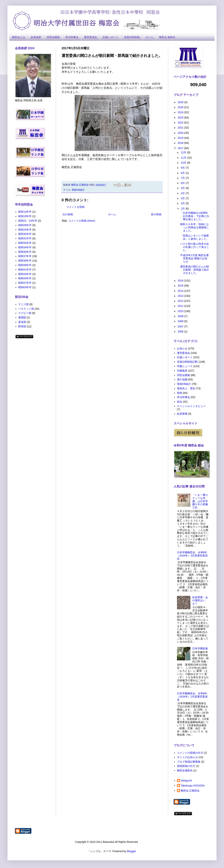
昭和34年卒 (25, 247)
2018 (181, 143)
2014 (181, 291)
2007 (181, 326)
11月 (184, 158)
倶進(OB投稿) (132, 37)
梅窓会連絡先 (185, 770)
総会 (180, 402)
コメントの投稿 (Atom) (82, 221)
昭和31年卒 (25, 238)
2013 (181, 296)
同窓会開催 (53, 37)
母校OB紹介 (78, 190)
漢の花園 (182, 379)
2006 (181, 331)
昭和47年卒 (25, 283)
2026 (181, 102)
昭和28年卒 (25, 225)
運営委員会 (91, 37)
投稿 (180, 393)
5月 (183, 188)
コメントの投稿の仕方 (190, 753)
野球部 (22, 326)
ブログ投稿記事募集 (189, 762)
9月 (183, 168)
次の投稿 (68, 214)
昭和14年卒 (25, 212)
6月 (183, 183)
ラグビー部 (25, 313)
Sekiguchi (186, 781)
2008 (181, 321)
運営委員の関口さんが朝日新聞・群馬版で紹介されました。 (195, 270)
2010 (181, 311)
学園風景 (182, 371)
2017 (181, 148)
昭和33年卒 (25, 243)
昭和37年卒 (25, 256)
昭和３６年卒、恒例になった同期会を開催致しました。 (195, 227)
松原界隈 (182, 414)
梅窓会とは (18, 37)
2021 (181, 128)
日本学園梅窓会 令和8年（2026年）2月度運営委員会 (192, 697)
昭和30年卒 (25, 234)
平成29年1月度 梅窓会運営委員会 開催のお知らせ (194, 258)
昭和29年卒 (25, 230)
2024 (181, 112)
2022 (181, 123)
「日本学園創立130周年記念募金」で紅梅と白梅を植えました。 (195, 216)
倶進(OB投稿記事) (188, 362)
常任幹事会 (72, 37)
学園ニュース (185, 366)
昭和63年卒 (25, 287)
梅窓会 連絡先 (167, 37)
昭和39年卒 (25, 265)
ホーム (150, 37)
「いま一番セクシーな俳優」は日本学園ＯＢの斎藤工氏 (200, 501)
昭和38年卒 (25, 261)
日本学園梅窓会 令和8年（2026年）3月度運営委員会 (192, 556)
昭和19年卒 (25, 216)
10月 (184, 163)
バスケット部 (26, 309)
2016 (181, 281)
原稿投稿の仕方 (186, 766)
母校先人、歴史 (186, 388)
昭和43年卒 (25, 274)
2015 (181, 286)
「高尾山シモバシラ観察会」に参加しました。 (195, 237)
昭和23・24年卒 (28, 221)
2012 (181, 301)
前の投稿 (156, 214)
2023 (181, 118)
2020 (181, 133)
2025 (181, 107)
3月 (183, 198)
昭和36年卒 (25, 252)
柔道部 (22, 322)
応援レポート (111, 37)
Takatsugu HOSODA (193, 786)
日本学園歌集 (200, 648)
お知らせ (182, 348)
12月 (184, 152)
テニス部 (24, 304)
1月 (183, 209)
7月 (183, 178)
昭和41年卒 (25, 270)
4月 (183, 193)
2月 (183, 203)
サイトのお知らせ (187, 757)
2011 (181, 306)
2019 (181, 138)
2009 (181, 316)
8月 (183, 173)
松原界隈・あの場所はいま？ (200, 600)
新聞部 (22, 318)
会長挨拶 (36, 37)
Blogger (131, 851)
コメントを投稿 (75, 207)
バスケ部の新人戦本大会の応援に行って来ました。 (195, 247)
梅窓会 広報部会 (190, 791)
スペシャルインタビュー (191, 406)
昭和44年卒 (25, 278)
